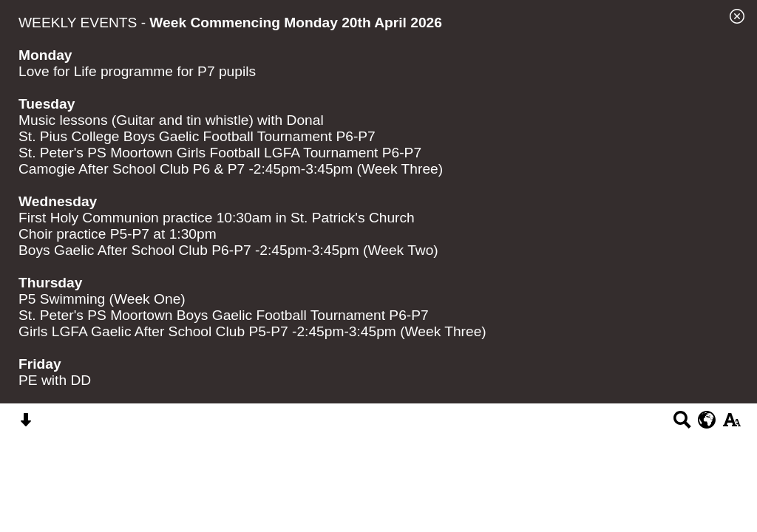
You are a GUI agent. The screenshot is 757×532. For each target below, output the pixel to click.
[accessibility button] (731, 424)
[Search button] (682, 424)
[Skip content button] (26, 424)
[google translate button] (707, 420)
